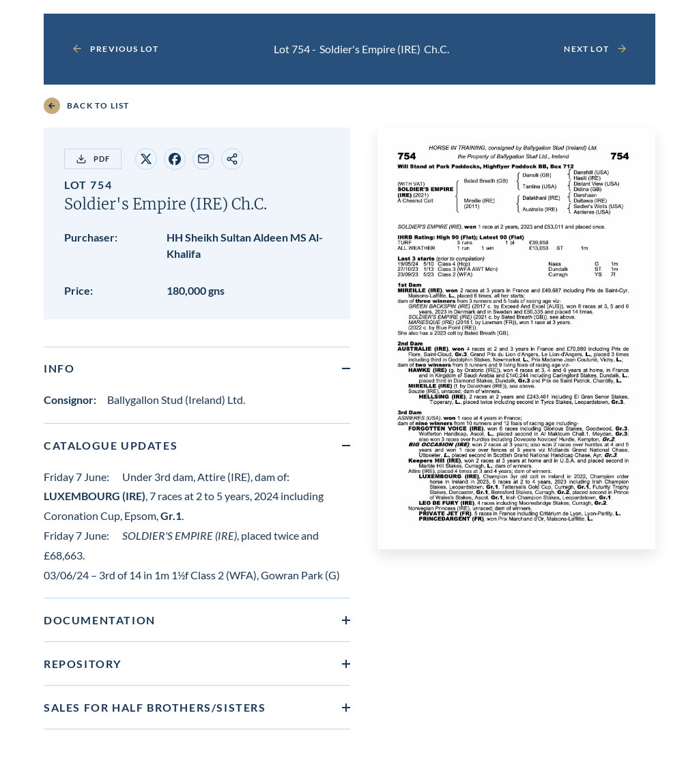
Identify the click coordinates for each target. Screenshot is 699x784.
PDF (93, 159)
